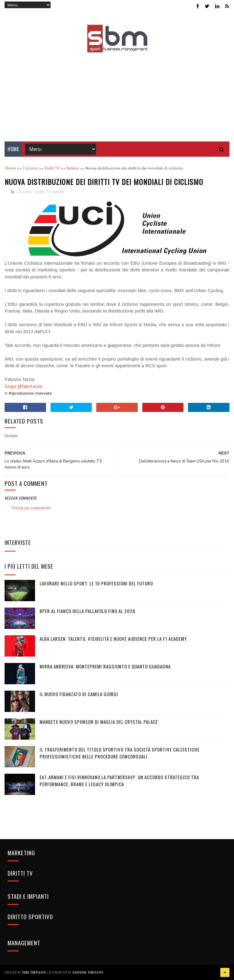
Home (13, 149)
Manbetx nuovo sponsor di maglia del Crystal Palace (99, 722)
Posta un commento (31, 508)
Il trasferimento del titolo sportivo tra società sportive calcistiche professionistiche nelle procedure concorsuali (120, 753)
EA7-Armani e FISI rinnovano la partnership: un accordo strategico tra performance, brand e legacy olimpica (119, 781)
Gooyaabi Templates (88, 972)
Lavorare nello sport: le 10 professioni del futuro (96, 583)
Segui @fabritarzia (23, 386)
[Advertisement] (117, 93)
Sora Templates (34, 972)
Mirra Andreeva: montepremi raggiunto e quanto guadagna (105, 666)
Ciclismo (24, 192)
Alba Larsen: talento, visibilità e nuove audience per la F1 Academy (113, 639)
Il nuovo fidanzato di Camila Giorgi (79, 694)
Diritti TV (42, 192)
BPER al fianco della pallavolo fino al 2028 (87, 611)
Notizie (58, 192)
